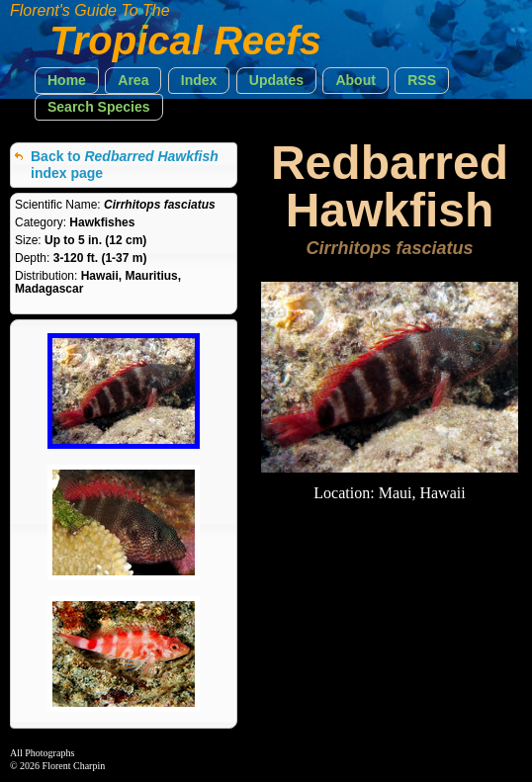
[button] (67, 81)
